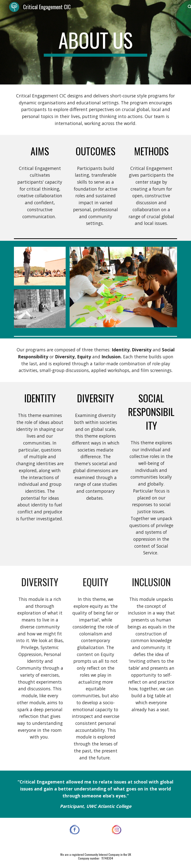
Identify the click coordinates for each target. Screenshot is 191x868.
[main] (95, 42)
